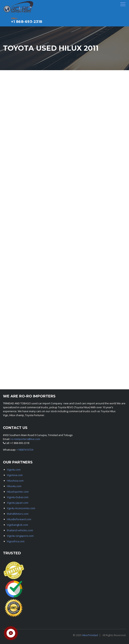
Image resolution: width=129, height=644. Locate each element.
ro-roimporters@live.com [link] (25, 439)
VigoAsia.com (15, 475)
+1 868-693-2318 (27, 22)
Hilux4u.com (14, 486)
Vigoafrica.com (16, 541)
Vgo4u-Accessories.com (21, 508)
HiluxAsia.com (15, 481)
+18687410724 (25, 450)
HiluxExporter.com (18, 492)
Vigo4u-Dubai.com (18, 497)
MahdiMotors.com (18, 514)
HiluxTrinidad (90, 635)
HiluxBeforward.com (19, 519)
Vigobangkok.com (17, 525)
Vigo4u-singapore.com (20, 536)
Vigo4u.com (14, 470)
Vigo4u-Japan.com (18, 503)
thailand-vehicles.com (20, 530)
